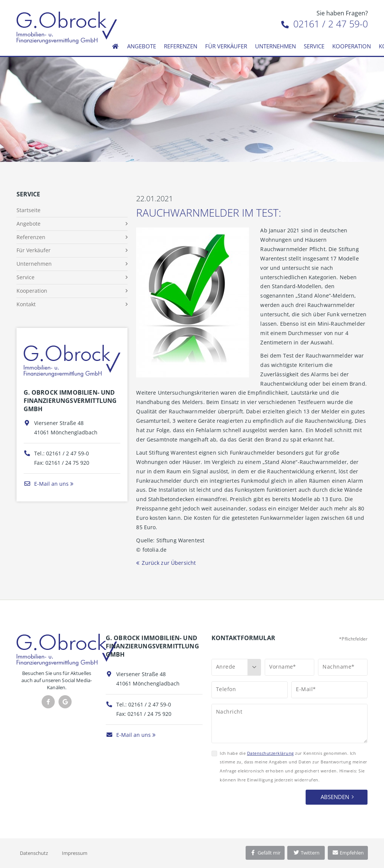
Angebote (142, 46)
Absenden (335, 797)
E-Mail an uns (46, 484)
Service (314, 46)
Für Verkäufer (226, 46)
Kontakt (26, 304)
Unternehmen (275, 46)
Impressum (75, 853)
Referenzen (181, 46)
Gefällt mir (265, 853)
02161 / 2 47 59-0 (325, 24)
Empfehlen (348, 853)
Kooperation (352, 46)
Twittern (306, 853)
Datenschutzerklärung (271, 753)
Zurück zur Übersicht (169, 563)
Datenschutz (34, 853)
